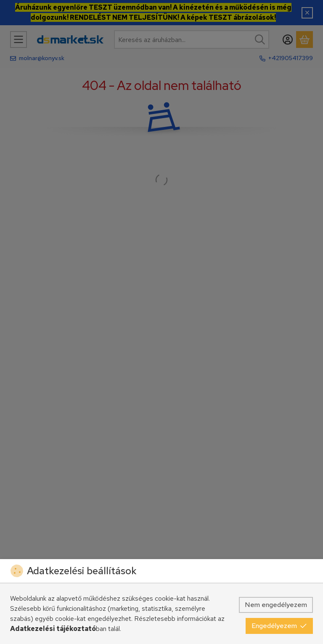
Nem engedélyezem (276, 605)
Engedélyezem (279, 626)
